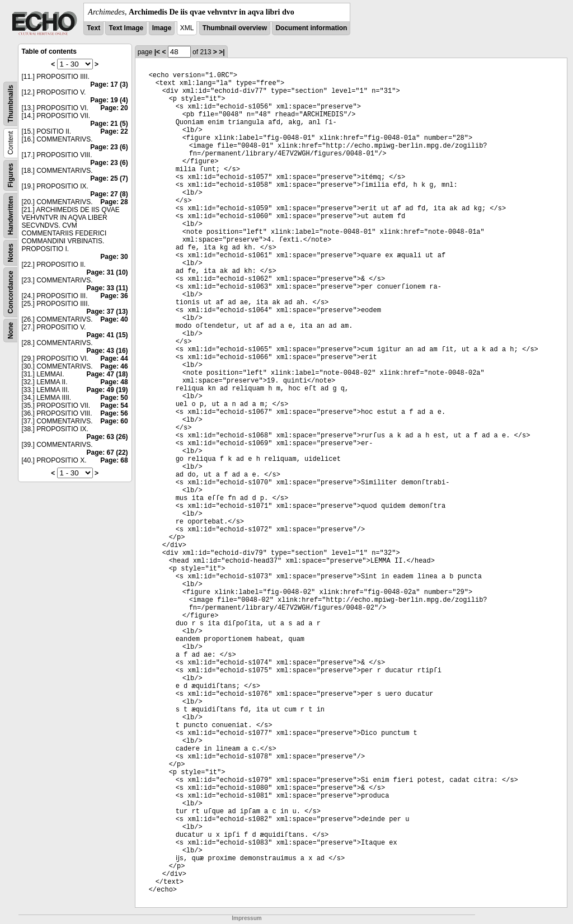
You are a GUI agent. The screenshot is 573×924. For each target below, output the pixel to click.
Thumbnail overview (235, 28)
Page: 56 (114, 413)
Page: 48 (114, 382)
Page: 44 (114, 359)
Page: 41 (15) (107, 335)
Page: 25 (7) (109, 178)
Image (162, 28)
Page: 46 (114, 366)
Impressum (246, 918)
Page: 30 (114, 257)
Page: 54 (114, 406)
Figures (11, 175)
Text (93, 28)
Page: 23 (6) (109, 147)
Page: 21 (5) (109, 124)
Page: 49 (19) (107, 390)
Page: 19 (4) (109, 100)
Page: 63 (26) (107, 437)
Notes (11, 253)
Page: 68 (114, 460)
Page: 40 (114, 319)
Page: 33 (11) (107, 288)
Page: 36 (114, 296)
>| (222, 52)
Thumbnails (11, 104)
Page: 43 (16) (107, 351)
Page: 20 (114, 108)
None (11, 331)
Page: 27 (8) (109, 194)
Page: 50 (114, 398)
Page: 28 (114, 202)
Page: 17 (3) (109, 84)
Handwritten (11, 216)
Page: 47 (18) (107, 374)
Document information (311, 28)
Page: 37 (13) (107, 312)
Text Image (126, 28)
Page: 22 (114, 131)
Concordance (11, 292)
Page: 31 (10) (107, 272)
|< (157, 52)
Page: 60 (114, 421)
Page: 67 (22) (107, 452)
